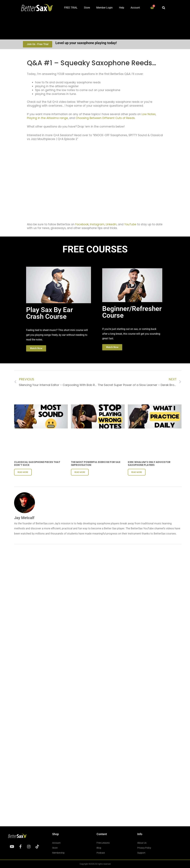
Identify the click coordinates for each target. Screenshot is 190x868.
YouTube (130, 224)
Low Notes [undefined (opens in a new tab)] (149, 114)
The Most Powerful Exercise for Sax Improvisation (96, 464)
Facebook (82, 224)
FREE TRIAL (71, 8)
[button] (164, 8)
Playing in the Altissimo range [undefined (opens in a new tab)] (47, 118)
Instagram (97, 224)
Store (87, 8)
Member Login (104, 8)
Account (135, 8)
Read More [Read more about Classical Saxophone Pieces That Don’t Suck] (23, 472)
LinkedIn (111, 224)
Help (122, 8)
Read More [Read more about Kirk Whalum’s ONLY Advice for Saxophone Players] (137, 472)
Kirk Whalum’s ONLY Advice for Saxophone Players (149, 464)
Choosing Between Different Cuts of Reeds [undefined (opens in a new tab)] (105, 118)
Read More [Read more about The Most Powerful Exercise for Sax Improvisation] (80, 472)
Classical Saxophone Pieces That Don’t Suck (37, 464)
